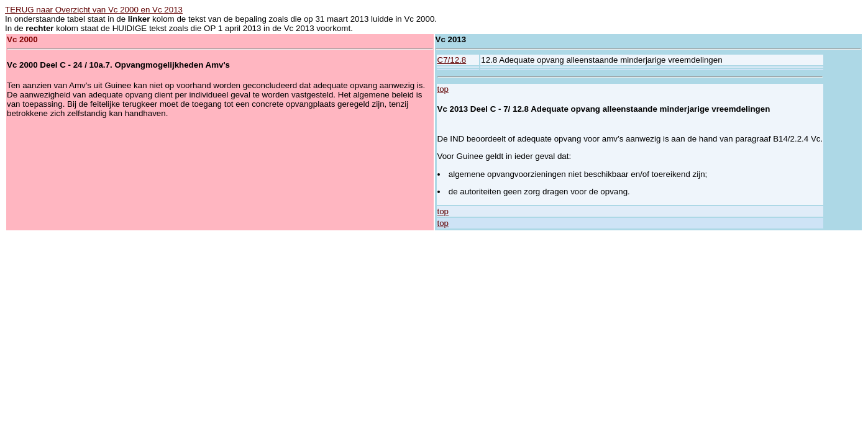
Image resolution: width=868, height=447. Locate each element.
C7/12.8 (452, 60)
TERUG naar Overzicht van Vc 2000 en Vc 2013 (94, 10)
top (443, 89)
